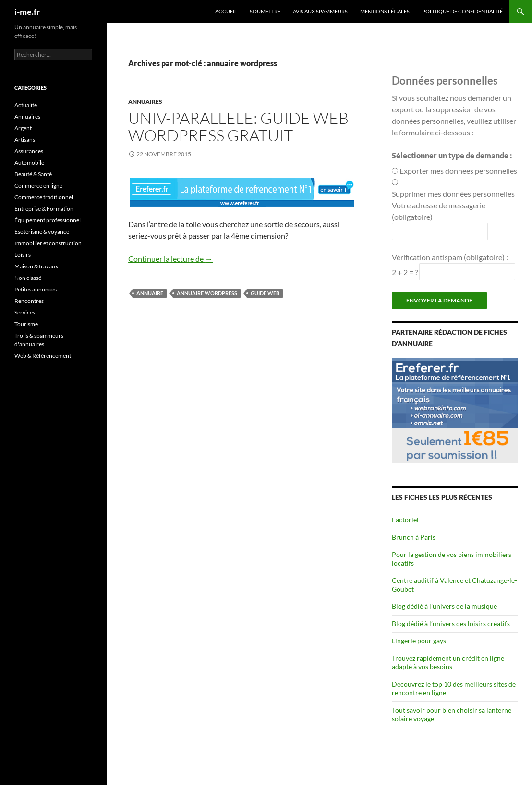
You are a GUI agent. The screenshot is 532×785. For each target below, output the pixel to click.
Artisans (25, 139)
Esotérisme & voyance (42, 232)
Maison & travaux (36, 266)
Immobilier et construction (48, 243)
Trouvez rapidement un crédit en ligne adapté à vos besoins (448, 662)
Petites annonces (36, 289)
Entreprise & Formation (44, 209)
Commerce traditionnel (44, 197)
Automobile (29, 163)
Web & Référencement (43, 356)
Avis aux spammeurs (320, 11)
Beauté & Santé (33, 174)
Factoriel (405, 520)
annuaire (150, 293)
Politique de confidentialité (462, 11)
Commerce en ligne (38, 186)
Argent (23, 128)
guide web (265, 293)
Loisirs (23, 255)
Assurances (29, 151)
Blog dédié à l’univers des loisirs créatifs (451, 623)
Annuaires (145, 102)
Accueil (226, 11)
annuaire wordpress (207, 293)
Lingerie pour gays (419, 641)
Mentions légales (385, 11)
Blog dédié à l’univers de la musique (444, 606)
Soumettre (265, 11)
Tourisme (26, 324)
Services (25, 312)
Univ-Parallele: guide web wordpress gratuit (238, 127)
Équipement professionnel (48, 220)
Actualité (26, 105)
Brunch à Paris (414, 537)
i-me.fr (27, 12)
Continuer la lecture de (170, 259)
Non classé (28, 278)
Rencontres (29, 301)
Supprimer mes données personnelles (453, 194)
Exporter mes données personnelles (458, 171)
